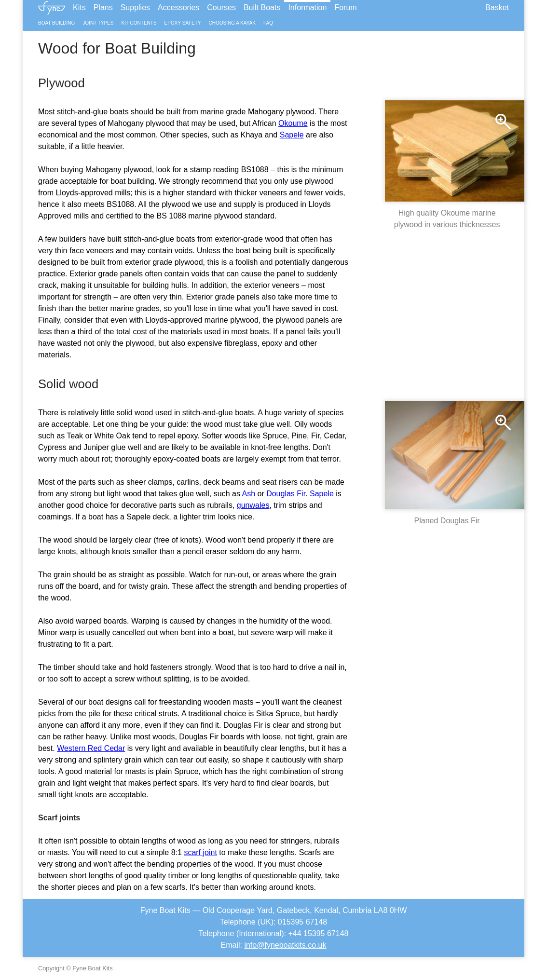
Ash (248, 494)
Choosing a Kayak (232, 23)
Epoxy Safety (183, 23)
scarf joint (200, 852)
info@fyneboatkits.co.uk (285, 945)
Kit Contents (139, 23)
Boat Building (56, 23)
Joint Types (98, 23)
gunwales (253, 505)
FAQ (268, 23)
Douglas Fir (286, 494)
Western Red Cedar (91, 748)
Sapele (292, 135)
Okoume (293, 123)
